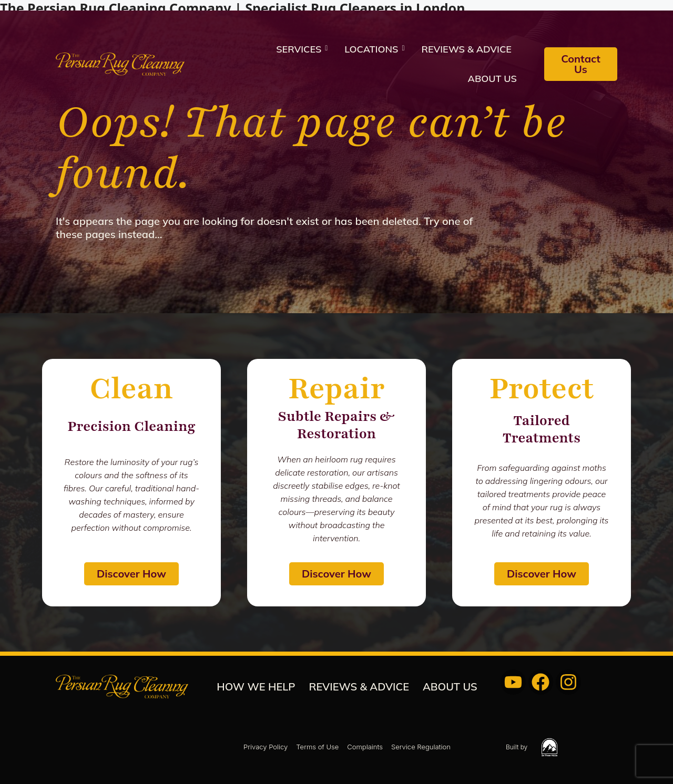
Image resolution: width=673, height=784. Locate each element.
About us (492, 79)
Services (302, 49)
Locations (374, 49)
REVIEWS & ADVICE (466, 49)
